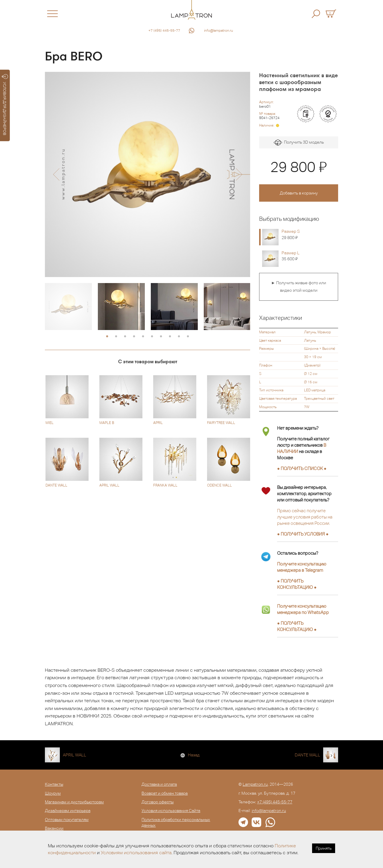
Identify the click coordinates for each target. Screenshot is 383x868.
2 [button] (116, 337)
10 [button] (188, 337)
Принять (324, 848)
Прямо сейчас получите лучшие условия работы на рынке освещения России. (305, 517)
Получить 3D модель (299, 143)
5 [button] (143, 337)
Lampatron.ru (255, 784)
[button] (56, 174)
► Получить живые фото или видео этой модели (299, 287)
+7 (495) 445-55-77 (164, 31)
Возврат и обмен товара (165, 793)
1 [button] (107, 337)
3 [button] (125, 337)
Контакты (54, 784)
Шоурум (53, 793)
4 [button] (134, 337)
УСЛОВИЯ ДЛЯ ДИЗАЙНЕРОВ (5, 105)
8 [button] (170, 337)
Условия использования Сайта (171, 811)
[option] (148, 174)
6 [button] (152, 337)
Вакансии (54, 828)
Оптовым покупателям (67, 820)
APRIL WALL (75, 755)
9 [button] (179, 337)
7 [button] (161, 337)
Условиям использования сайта (136, 853)
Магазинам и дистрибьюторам (74, 802)
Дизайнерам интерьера (68, 811)
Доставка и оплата (159, 784)
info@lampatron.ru (219, 31)
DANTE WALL (307, 755)
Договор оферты (158, 802)
